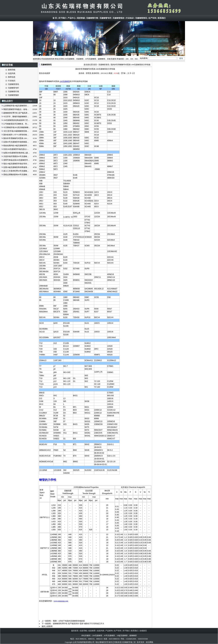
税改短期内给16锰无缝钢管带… (16, 146)
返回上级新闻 (47, 626)
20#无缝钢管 (65, 81)
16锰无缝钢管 (122, 636)
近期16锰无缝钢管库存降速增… (16, 167)
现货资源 (81, 18)
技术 (139, 642)
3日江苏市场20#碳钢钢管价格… (16, 131)
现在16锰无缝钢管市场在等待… (16, 164)
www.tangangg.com (61, 601)
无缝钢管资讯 (141, 18)
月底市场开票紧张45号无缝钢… (16, 156)
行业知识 (130, 18)
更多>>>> (32, 101)
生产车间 (152, 18)
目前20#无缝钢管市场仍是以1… (16, 149)
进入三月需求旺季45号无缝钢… (16, 171)
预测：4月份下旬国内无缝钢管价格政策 (69, 621)
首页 (95, 65)
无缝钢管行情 (92, 18)
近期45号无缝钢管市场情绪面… (16, 142)
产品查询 (109, 631)
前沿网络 (150, 642)
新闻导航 (12, 70)
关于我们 (62, 18)
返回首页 (75, 631)
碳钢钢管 (133, 636)
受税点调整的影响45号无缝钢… (16, 175)
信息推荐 (92, 631)
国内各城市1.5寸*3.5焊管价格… (16, 135)
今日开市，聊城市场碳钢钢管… (16, 117)
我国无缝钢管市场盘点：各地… (16, 109)
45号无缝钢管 (109, 636)
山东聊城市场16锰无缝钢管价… (16, 106)
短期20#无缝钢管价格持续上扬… (17, 153)
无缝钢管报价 (119, 18)
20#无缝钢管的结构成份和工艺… (17, 120)
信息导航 (83, 631)
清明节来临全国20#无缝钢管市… (17, 160)
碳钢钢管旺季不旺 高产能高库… (16, 113)
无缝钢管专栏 (105, 18)
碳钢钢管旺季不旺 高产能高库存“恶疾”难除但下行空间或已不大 (79, 624)
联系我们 (162, 18)
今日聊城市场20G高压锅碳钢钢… (17, 127)
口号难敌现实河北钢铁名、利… (16, 124)
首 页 (55, 18)
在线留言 (143, 631)
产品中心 (72, 18)
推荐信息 (12, 77)
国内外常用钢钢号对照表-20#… (16, 138)
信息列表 (12, 73)
